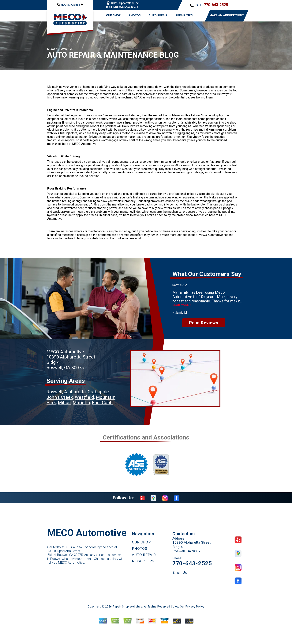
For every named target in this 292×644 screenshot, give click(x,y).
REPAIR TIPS (184, 15)
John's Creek (60, 397)
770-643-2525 (216, 5)
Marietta (81, 403)
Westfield (84, 397)
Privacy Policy (195, 607)
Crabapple (98, 392)
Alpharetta (75, 392)
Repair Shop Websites (127, 607)
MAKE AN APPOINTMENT (227, 15)
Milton (64, 403)
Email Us (180, 572)
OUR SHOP (113, 15)
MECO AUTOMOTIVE (60, 49)
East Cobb (102, 403)
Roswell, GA (180, 285)
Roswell (54, 392)
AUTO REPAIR (158, 15)
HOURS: (70, 5)
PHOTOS (135, 15)
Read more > (182, 305)
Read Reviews (204, 323)
